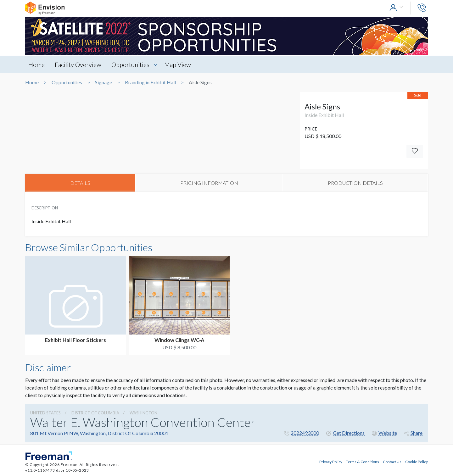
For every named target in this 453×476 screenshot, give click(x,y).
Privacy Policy (331, 461)
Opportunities (131, 64)
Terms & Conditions (363, 461)
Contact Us (392, 461)
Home (36, 64)
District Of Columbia (95, 413)
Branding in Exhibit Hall (150, 82)
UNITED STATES (45, 413)
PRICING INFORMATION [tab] (209, 183)
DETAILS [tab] (80, 183)
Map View (179, 64)
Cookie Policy (417, 461)
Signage (103, 82)
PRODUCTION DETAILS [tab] (355, 183)
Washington (143, 413)
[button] (398, 8)
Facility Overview (78, 64)
